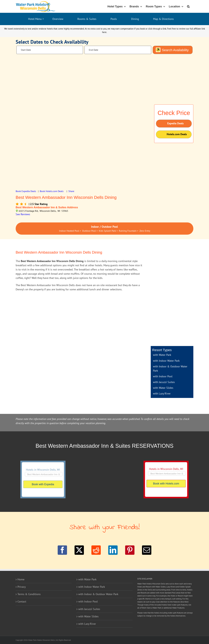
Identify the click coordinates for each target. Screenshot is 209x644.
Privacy (22, 587)
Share (71, 191)
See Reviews (23, 214)
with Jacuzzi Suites (164, 382)
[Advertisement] (172, 297)
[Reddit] (96, 550)
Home (21, 579)
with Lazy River (162, 393)
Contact (22, 601)
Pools (114, 19)
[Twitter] (79, 550)
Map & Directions (163, 19)
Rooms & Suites (87, 19)
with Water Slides (163, 388)
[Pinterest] (130, 550)
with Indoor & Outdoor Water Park (98, 594)
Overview (58, 19)
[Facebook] (62, 550)
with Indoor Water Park (166, 361)
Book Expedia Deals (26, 191)
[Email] (147, 550)
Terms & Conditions (29, 594)
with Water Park (162, 355)
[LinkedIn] (113, 550)
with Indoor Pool (163, 376)
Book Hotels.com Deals (52, 191)
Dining (135, 19)
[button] (188, 6)
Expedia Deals (172, 124)
